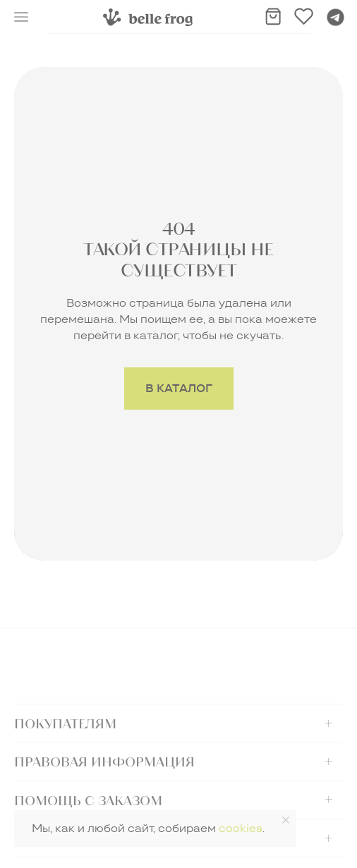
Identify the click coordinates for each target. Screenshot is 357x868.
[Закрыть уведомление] (286, 820)
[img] (148, 17)
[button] (21, 17)
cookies (241, 828)
